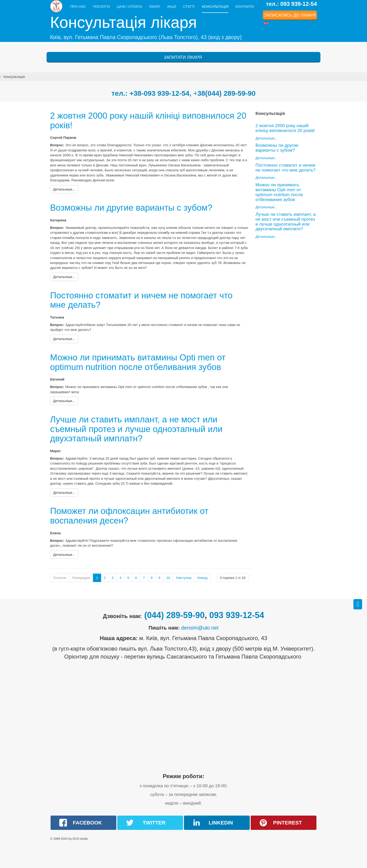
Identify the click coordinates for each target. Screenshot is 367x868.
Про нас (78, 6)
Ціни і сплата (129, 6)
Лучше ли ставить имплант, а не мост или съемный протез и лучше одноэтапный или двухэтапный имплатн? (137, 429)
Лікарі (155, 6)
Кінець (203, 578)
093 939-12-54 (237, 615)
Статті (189, 6)
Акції (172, 6)
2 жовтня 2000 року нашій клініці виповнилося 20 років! (149, 121)
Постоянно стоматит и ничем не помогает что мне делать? (142, 300)
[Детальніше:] (64, 189)
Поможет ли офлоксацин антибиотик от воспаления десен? (130, 516)
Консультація (215, 6)
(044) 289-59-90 (174, 615)
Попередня (81, 578)
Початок (60, 578)
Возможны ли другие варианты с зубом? (131, 208)
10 (168, 578)
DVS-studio (80, 839)
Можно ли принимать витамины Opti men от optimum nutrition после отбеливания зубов (138, 362)
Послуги (101, 6)
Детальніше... (267, 138)
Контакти (245, 6)
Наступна (184, 578)
